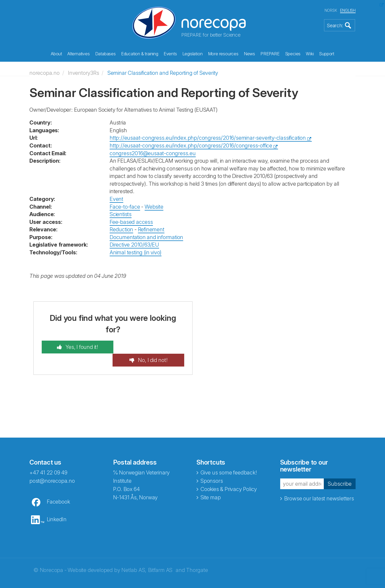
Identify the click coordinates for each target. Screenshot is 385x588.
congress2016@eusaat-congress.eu (153, 153)
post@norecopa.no (52, 468)
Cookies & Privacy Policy (229, 476)
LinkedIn (57, 506)
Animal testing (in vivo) (136, 252)
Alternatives (79, 54)
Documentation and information (146, 237)
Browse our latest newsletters (319, 485)
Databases (105, 54)
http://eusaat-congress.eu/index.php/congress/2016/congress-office (191, 145)
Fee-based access (131, 221)
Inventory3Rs (84, 73)
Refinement (151, 229)
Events (170, 54)
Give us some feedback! (229, 459)
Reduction (121, 229)
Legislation (192, 54)
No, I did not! (154, 346)
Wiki (310, 54)
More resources (223, 54)
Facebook (58, 488)
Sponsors (212, 468)
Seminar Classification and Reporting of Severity (163, 73)
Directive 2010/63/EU (134, 244)
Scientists (121, 214)
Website (154, 206)
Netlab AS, (134, 557)
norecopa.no (45, 73)
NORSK (331, 10)
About (56, 54)
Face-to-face (125, 206)
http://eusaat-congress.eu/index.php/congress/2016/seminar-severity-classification (208, 138)
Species (293, 54)
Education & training (140, 54)
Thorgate (197, 557)
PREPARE (270, 54)
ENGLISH (348, 10)
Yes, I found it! (80, 346)
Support (327, 54)
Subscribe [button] (340, 470)
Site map (211, 484)
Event (116, 199)
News (249, 54)
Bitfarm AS (160, 557)
